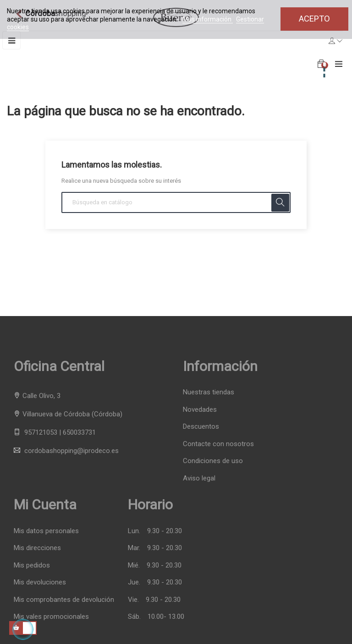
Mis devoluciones (40, 582)
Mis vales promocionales (51, 617)
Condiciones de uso (213, 461)
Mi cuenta (45, 505)
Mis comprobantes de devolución (64, 600)
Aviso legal (199, 478)
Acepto (314, 19)
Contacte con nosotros (218, 444)
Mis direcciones (37, 548)
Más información (208, 19)
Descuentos (201, 426)
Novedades (200, 409)
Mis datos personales (46, 531)
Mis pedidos (32, 565)
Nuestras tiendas (209, 392)
